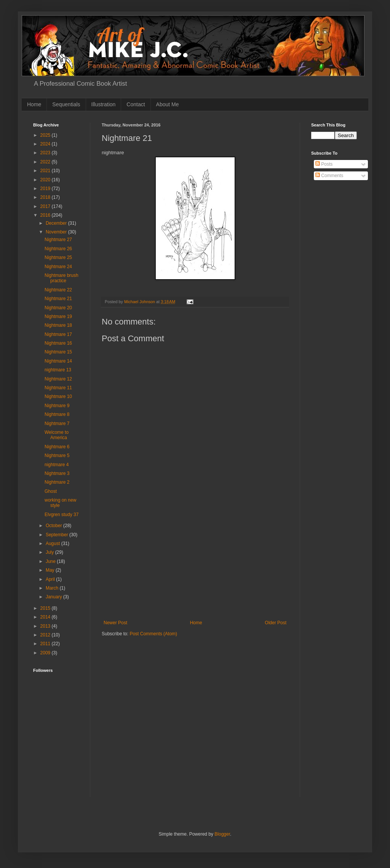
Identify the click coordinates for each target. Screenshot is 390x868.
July (50, 552)
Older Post (276, 623)
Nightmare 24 (58, 267)
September (58, 535)
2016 (46, 215)
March (53, 588)
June (51, 561)
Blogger (222, 834)
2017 (46, 206)
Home (34, 104)
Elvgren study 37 (62, 515)
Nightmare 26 (58, 249)
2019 (46, 189)
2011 (46, 644)
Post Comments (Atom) (153, 634)
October (54, 526)
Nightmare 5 (57, 456)
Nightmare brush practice (62, 278)
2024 (46, 144)
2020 (46, 180)
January (54, 597)
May (51, 570)
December (57, 223)
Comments (329, 176)
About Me (168, 104)
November (57, 232)
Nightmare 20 (58, 308)
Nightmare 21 (58, 299)
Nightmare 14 (58, 361)
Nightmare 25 (58, 257)
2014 (46, 617)
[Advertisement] (195, 563)
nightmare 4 (57, 465)
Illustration (104, 104)
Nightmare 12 (58, 379)
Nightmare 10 (58, 396)
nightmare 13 (58, 370)
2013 (46, 626)
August (54, 543)
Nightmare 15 (58, 352)
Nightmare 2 (57, 482)
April (51, 579)
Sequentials (66, 104)
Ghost (51, 491)
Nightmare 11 (58, 388)
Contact (136, 104)
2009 (46, 653)
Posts (324, 164)
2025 (46, 135)
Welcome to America (57, 435)
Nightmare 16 (58, 343)
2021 (46, 171)
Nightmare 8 (57, 414)
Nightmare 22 (58, 290)
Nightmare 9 (57, 406)
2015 (46, 608)
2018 (46, 197)
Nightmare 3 (57, 473)
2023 (46, 153)
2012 (46, 635)
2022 (46, 162)
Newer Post (115, 623)
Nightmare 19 (58, 317)
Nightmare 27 (58, 240)
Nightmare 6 (57, 447)
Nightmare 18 (58, 325)
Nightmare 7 (57, 424)
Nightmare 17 (58, 334)
